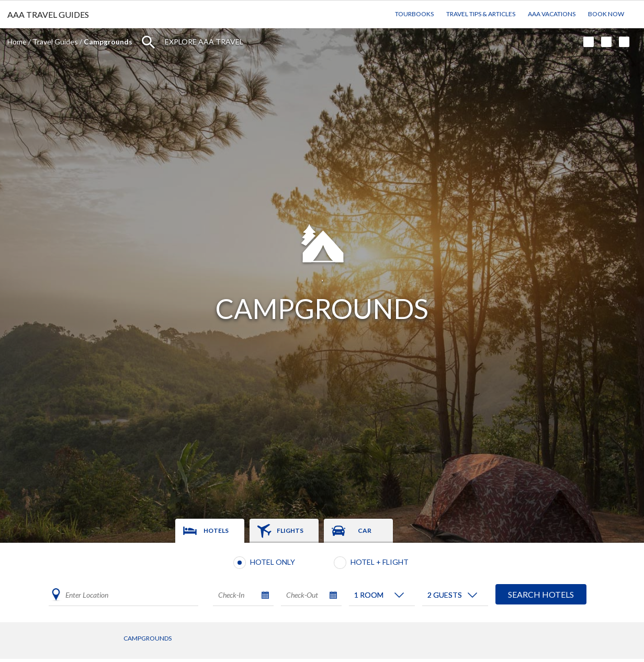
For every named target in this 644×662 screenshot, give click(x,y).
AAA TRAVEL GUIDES (48, 14)
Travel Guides (55, 42)
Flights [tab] (290, 530)
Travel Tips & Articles (481, 14)
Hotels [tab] (216, 530)
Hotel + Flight (380, 562)
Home (17, 42)
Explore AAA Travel (204, 42)
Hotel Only (273, 562)
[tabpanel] (322, 583)
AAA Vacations (552, 14)
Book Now (606, 14)
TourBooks (414, 14)
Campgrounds (148, 638)
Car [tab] (365, 530)
